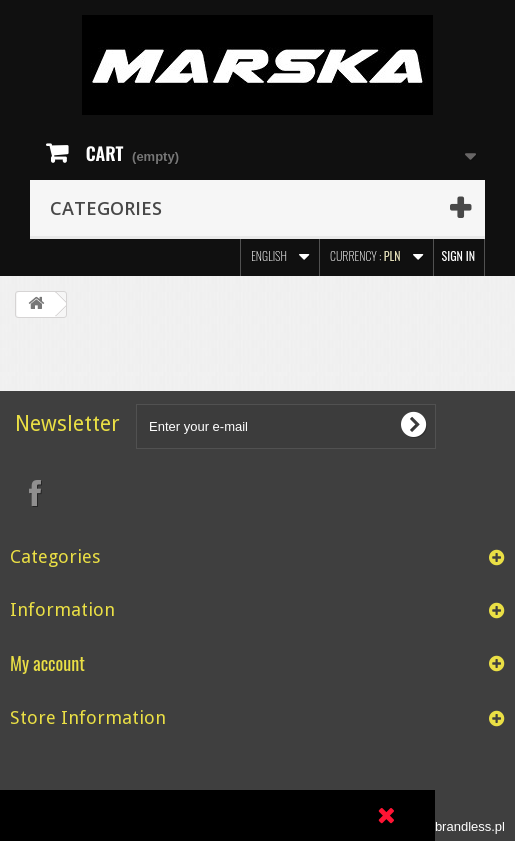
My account (47, 662)
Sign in (458, 255)
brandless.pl (470, 826)
